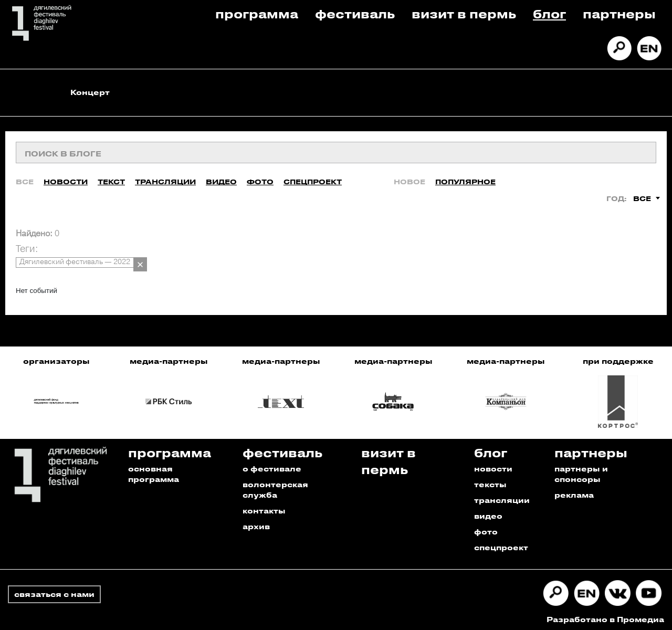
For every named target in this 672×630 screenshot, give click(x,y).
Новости (66, 178)
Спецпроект (313, 178)
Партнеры (619, 13)
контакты (264, 507)
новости (493, 465)
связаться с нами (54, 591)
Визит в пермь (464, 13)
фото (486, 528)
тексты (490, 481)
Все (25, 178)
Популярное (465, 178)
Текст (111, 178)
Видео (221, 178)
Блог (549, 13)
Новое (409, 178)
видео (488, 513)
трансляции (502, 497)
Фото (260, 178)
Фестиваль (355, 13)
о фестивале (272, 465)
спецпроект (501, 544)
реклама (574, 492)
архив (256, 523)
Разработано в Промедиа (605, 616)
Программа (257, 13)
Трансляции (165, 178)
